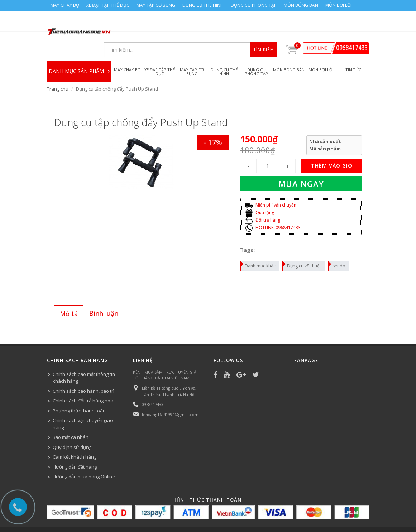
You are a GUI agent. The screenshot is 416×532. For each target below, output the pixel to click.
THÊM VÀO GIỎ (332, 148)
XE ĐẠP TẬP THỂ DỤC (108, 5)
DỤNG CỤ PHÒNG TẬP (254, 5)
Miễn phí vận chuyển (271, 188)
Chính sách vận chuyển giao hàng (83, 406)
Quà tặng (260, 195)
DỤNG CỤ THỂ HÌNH (203, 5)
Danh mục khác (258, 247)
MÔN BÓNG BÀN (301, 5)
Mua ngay (301, 166)
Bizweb (190, 516)
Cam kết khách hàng (75, 439)
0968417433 (153, 387)
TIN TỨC (353, 524)
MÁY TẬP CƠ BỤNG (156, 5)
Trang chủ (58, 71)
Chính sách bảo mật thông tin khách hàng (84, 360)
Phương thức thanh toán (79, 393)
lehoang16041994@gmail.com (170, 397)
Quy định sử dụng (72, 430)
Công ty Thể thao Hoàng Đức (121, 516)
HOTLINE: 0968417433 (273, 210)
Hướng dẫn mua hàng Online (84, 459)
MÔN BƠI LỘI (338, 5)
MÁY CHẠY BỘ (65, 5)
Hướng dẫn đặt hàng (75, 449)
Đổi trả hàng (263, 202)
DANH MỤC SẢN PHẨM (79, 50)
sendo (337, 247)
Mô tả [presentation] (69, 296)
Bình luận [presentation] (104, 296)
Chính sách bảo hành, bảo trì (83, 373)
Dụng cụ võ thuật (302, 247)
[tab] (69, 296)
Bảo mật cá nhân (71, 420)
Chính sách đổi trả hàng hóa (83, 383)
